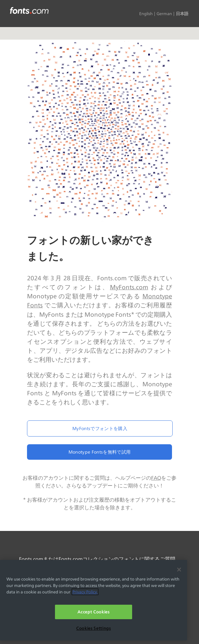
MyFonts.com (129, 287)
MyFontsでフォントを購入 (100, 428)
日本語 (182, 14)
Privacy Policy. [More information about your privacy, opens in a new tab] (85, 592)
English (146, 14)
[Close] (179, 570)
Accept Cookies (93, 612)
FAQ (156, 478)
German (164, 14)
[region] (94, 600)
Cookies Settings (94, 628)
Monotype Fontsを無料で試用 (99, 452)
